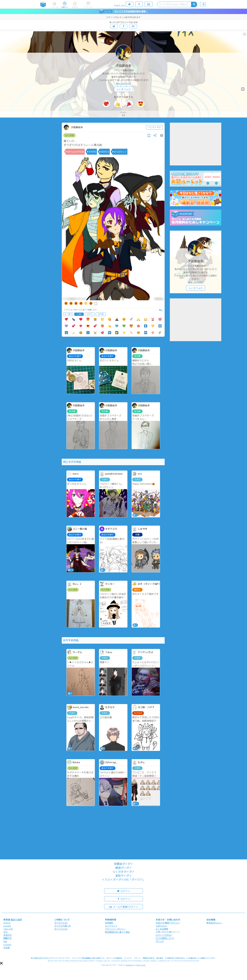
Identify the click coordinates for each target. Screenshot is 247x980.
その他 (101, 314)
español (7, 926)
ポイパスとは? (61, 929)
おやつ (90, 314)
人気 (79, 314)
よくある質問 (162, 929)
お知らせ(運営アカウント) (168, 923)
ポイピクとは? (61, 923)
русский (7, 944)
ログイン (123, 891)
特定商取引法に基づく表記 (117, 932)
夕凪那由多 (123, 66)
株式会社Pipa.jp (214, 923)
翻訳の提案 (16, 920)
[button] (1, 963)
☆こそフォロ (123, 89)
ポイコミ (160, 941)
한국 (5, 932)
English (7, 923)
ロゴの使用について (165, 938)
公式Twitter (161, 926)
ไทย (5, 941)
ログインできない (164, 935)
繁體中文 (8, 938)
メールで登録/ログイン (124, 907)
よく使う (68, 314)
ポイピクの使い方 (62, 926)
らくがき (69, 135)
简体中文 (8, 935)
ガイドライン (111, 926)
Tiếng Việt (8, 929)
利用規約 (109, 923)
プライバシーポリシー (115, 929)
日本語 (7, 948)
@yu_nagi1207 (123, 83)
